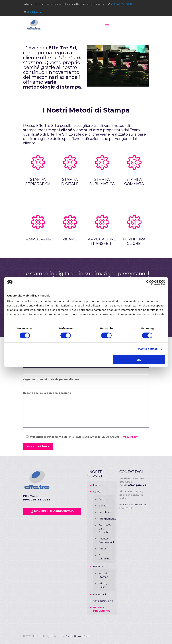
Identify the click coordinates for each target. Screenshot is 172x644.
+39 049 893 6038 (121, 4)
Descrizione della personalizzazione (86, 410)
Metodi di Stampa (104, 575)
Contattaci (100, 594)
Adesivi (103, 549)
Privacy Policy (129, 437)
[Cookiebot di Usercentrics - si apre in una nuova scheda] (149, 282)
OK (139, 360)
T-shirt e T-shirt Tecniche (105, 529)
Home (97, 485)
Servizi (97, 492)
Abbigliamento (106, 519)
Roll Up (103, 499)
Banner (103, 506)
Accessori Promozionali (106, 540)
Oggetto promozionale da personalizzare (86, 383)
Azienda (98, 566)
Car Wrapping (105, 557)
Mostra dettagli (148, 349)
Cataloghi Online (103, 601)
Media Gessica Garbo (79, 636)
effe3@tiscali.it (35, 12)
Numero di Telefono (86, 369)
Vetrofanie (105, 512)
